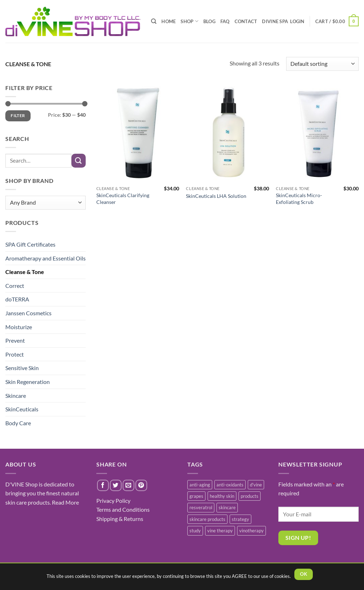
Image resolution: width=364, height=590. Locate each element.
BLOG (209, 21)
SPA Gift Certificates (30, 244)
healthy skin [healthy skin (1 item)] (222, 496)
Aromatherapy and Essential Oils (45, 258)
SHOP (189, 21)
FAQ (225, 21)
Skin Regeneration (28, 382)
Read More (65, 502)
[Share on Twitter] (116, 486)
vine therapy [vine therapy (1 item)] (220, 531)
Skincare (16, 396)
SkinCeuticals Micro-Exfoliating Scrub (299, 199)
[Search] (154, 21)
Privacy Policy (113, 501)
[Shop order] (322, 64)
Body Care (18, 423)
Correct (15, 286)
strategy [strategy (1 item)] (240, 519)
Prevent (15, 340)
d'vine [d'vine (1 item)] (256, 485)
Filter (18, 115)
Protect (15, 354)
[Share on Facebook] (103, 486)
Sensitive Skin (22, 368)
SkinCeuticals (22, 409)
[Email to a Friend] (129, 486)
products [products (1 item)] (250, 496)
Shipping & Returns (120, 519)
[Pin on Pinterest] (141, 486)
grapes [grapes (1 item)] (196, 496)
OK (304, 574)
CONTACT (246, 21)
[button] (337, 21)
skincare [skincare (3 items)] (227, 507)
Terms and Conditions (123, 509)
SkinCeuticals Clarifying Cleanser (123, 199)
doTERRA (17, 299)
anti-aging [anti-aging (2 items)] (200, 485)
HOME (168, 21)
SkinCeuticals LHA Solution (216, 196)
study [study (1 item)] (195, 531)
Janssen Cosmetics (28, 313)
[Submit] (79, 161)
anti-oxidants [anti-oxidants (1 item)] (230, 485)
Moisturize (19, 327)
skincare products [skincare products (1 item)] (207, 519)
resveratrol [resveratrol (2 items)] (201, 507)
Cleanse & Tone (25, 272)
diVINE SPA (275, 21)
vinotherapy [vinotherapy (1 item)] (251, 531)
